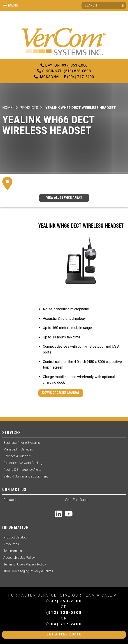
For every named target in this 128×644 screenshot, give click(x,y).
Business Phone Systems (22, 443)
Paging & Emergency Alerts (22, 470)
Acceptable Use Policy (19, 558)
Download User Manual (61, 393)
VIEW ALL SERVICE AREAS (64, 198)
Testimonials (13, 551)
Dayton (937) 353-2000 (64, 65)
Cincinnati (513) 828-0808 (64, 71)
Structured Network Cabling (23, 463)
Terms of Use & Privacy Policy (25, 564)
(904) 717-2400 (64, 624)
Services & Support (17, 456)
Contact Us (11, 500)
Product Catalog (15, 537)
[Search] (104, 5)
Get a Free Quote (77, 500)
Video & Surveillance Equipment (26, 476)
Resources (11, 544)
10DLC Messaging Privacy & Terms (28, 571)
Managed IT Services (18, 449)
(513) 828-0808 (64, 613)
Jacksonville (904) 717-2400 (64, 77)
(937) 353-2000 (64, 601)
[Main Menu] (5, 6)
